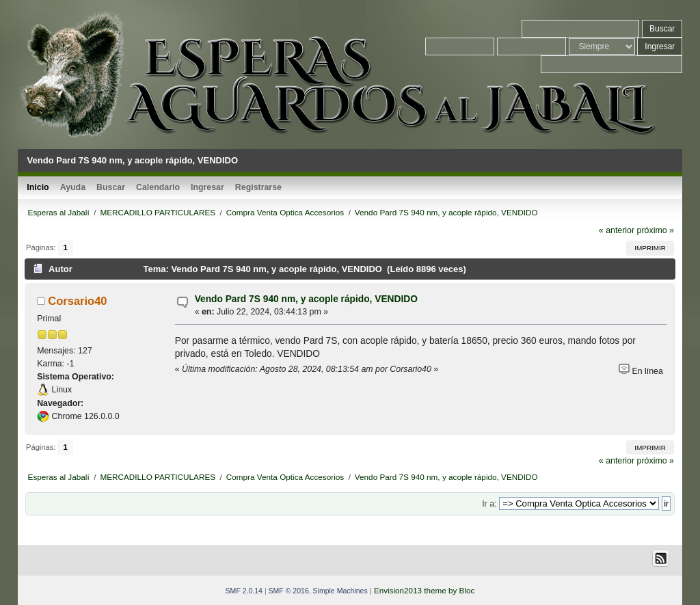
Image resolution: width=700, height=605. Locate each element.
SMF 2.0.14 (244, 591)
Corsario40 (77, 301)
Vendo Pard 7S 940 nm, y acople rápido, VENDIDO (306, 299)
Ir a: (489, 504)
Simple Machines (340, 591)
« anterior (617, 230)
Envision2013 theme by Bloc (424, 590)
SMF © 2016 (289, 591)
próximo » (656, 230)
